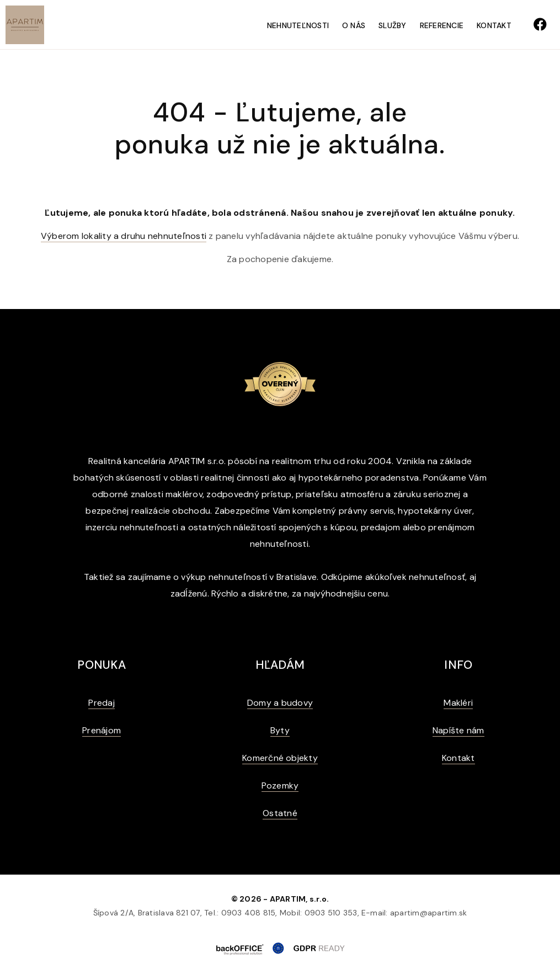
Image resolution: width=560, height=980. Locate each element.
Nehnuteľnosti (298, 25)
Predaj (101, 703)
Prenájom (102, 730)
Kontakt (494, 25)
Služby (392, 25)
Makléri (458, 703)
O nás (354, 25)
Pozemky (280, 785)
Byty (280, 730)
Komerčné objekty (280, 758)
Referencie (442, 25)
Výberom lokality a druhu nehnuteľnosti (124, 236)
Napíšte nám (458, 730)
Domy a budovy (280, 703)
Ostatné (280, 813)
